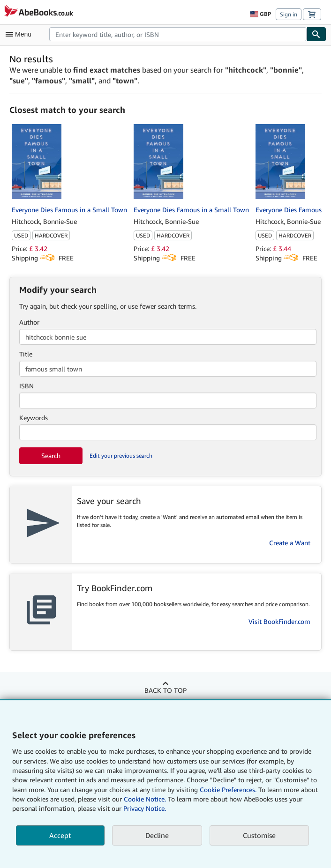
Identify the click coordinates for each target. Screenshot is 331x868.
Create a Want (290, 543)
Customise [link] (259, 835)
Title (26, 354)
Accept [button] (60, 835)
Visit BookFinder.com (279, 621)
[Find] (316, 34)
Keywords (34, 418)
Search (51, 456)
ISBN (26, 386)
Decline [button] (157, 835)
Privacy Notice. (145, 808)
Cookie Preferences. (228, 790)
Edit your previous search (121, 456)
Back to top (165, 690)
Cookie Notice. (145, 799)
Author (29, 322)
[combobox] (178, 34)
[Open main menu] (21, 34)
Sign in (289, 14)
